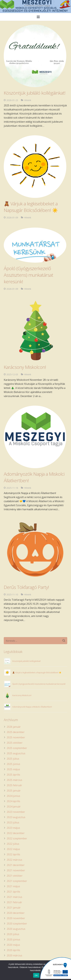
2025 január (14, 791)
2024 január (14, 807)
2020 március (14, 955)
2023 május (13, 828)
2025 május (13, 769)
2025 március (14, 780)
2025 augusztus (16, 753)
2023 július (13, 822)
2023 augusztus (16, 817)
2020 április (13, 950)
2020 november (16, 918)
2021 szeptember (17, 881)
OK (36, 975)
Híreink (28, 218)
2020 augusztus (16, 929)
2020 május (13, 945)
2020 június (13, 939)
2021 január (14, 908)
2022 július (13, 844)
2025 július (13, 759)
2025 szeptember (17, 748)
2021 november (16, 870)
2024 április (13, 801)
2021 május (13, 886)
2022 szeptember (17, 838)
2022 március (14, 860)
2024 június (13, 796)
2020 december (16, 913)
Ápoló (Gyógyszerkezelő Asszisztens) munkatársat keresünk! (28, 275)
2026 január (14, 727)
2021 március (14, 897)
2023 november (16, 812)
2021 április (13, 892)
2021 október (15, 876)
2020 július (13, 934)
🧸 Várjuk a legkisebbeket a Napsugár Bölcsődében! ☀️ (31, 207)
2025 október (15, 743)
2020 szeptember (17, 924)
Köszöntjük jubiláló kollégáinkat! (27, 661)
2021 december (16, 865)
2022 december (16, 833)
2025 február (14, 785)
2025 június (13, 764)
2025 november (16, 737)
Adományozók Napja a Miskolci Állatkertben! (32, 707)
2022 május (13, 849)
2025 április (13, 775)
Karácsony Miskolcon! (25, 367)
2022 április (13, 854)
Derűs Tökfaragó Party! (26, 587)
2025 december (16, 732)
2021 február (14, 902)
